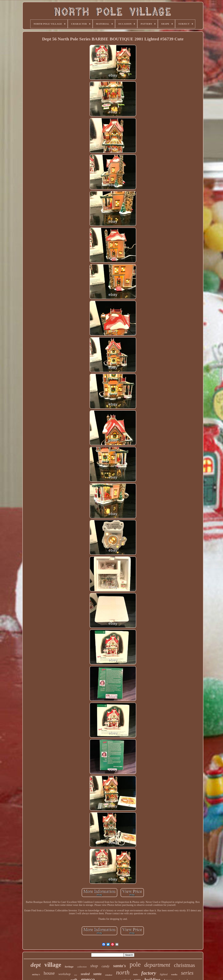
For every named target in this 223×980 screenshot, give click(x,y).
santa (97, 974)
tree (76, 975)
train (135, 974)
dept (36, 965)
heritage (69, 967)
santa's (120, 966)
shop (94, 966)
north (123, 972)
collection (82, 967)
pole (135, 964)
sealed (85, 974)
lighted (164, 974)
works (174, 974)
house (49, 973)
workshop (64, 974)
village (53, 965)
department (157, 965)
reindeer (109, 975)
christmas (184, 965)
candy (106, 966)
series (187, 973)
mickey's (36, 974)
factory (149, 973)
